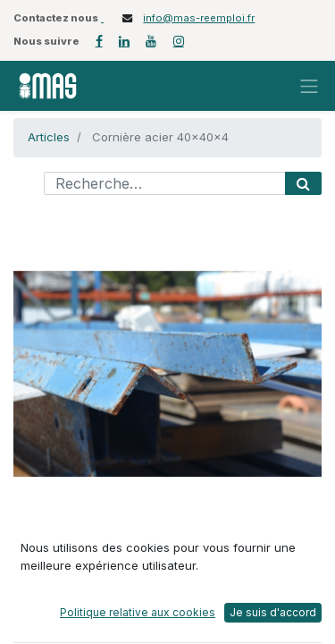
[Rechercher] (303, 183)
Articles (49, 137)
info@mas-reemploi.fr (199, 18)
